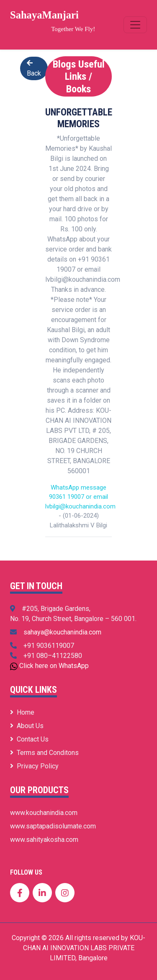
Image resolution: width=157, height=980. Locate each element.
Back (34, 68)
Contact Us (29, 739)
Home (22, 712)
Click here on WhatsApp (54, 666)
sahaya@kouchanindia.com (62, 632)
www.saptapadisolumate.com (53, 826)
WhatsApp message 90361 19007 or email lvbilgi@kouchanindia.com (80, 497)
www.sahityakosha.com (44, 840)
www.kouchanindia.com (44, 813)
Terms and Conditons (44, 753)
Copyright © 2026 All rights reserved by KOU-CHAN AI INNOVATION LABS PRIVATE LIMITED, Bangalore (78, 948)
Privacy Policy (34, 766)
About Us (27, 726)
